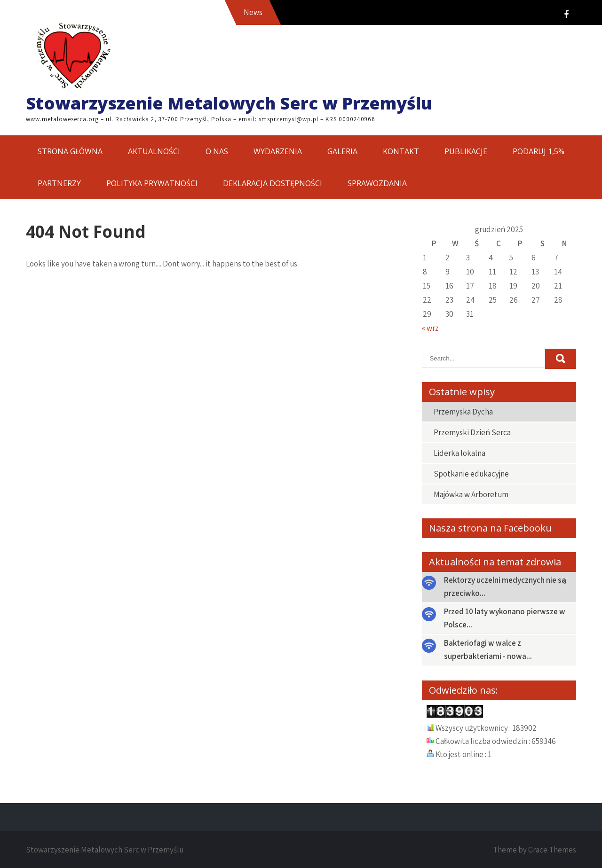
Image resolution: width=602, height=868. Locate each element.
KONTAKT (401, 151)
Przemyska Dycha (463, 412)
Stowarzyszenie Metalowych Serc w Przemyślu (229, 103)
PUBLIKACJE (466, 151)
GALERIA (342, 151)
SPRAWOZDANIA (377, 183)
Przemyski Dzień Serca (472, 432)
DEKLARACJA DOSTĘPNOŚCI (273, 183)
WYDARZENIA (278, 151)
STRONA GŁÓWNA (70, 151)
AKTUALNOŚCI (154, 151)
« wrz (430, 328)
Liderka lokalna (459, 453)
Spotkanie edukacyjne (471, 474)
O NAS (217, 151)
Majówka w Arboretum (471, 494)
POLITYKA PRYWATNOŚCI (152, 183)
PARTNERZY (59, 183)
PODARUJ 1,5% (539, 151)
